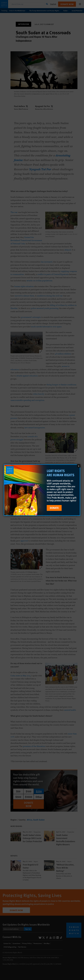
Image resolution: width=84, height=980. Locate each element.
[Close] (79, 466)
